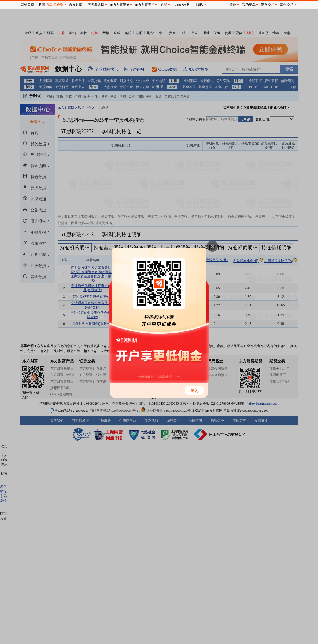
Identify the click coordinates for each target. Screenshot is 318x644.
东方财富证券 (120, 5)
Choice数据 (182, 5)
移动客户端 (55, 5)
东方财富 (76, 5)
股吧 (199, 5)
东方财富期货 (145, 5)
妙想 (164, 5)
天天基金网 (96, 5)
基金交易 (287, 5)
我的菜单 (249, 5)
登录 (233, 5)
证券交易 (268, 5)
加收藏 (40, 5)
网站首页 (27, 5)
